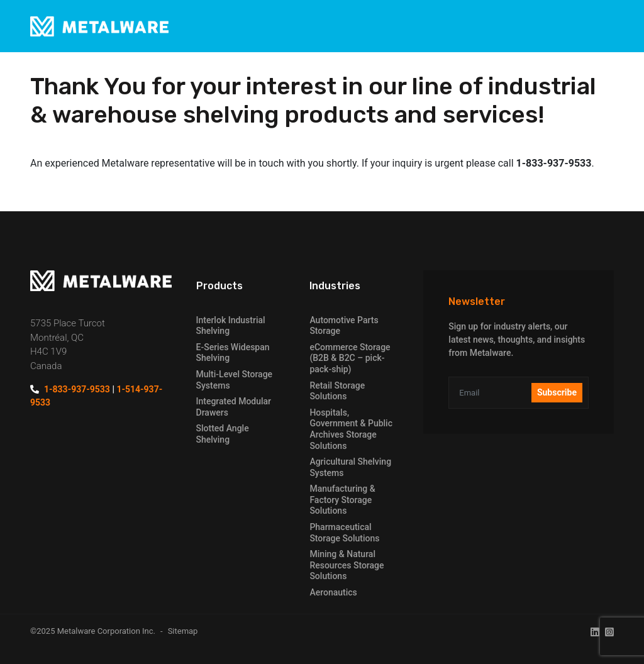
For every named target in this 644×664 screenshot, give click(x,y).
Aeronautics (333, 592)
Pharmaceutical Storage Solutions (344, 533)
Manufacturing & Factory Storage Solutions (342, 500)
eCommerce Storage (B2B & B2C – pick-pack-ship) (350, 358)
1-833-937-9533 (77, 389)
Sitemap (183, 631)
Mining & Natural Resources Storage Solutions (347, 565)
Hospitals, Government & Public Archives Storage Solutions (351, 429)
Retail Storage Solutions (337, 391)
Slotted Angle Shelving (223, 434)
